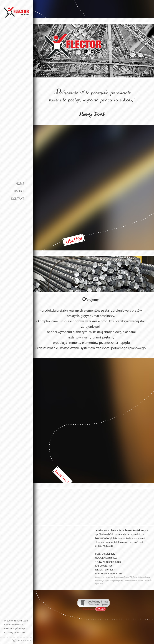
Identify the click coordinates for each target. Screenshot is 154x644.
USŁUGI (19, 192)
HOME (20, 184)
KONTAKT (18, 199)
